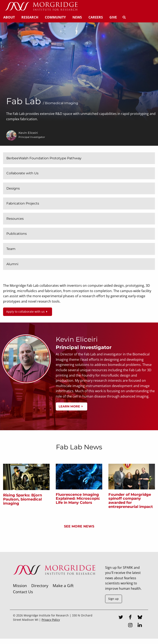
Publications (17, 234)
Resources (15, 219)
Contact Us (23, 592)
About (9, 17)
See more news (79, 526)
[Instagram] (130, 626)
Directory (40, 586)
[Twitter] (121, 618)
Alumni (12, 264)
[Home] (41, 7)
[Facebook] (130, 618)
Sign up (113, 599)
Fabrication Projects (23, 203)
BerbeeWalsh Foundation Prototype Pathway (44, 158)
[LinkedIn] (140, 626)
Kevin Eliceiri (28, 133)
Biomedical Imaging (62, 103)
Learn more (71, 406)
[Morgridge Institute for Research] (54, 580)
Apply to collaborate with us (27, 312)
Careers (96, 17)
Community (55, 17)
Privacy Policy (51, 620)
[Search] (124, 17)
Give (113, 17)
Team (11, 249)
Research (30, 17)
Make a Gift (63, 586)
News (77, 17)
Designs (13, 188)
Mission (20, 586)
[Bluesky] (140, 618)
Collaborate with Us (22, 173)
